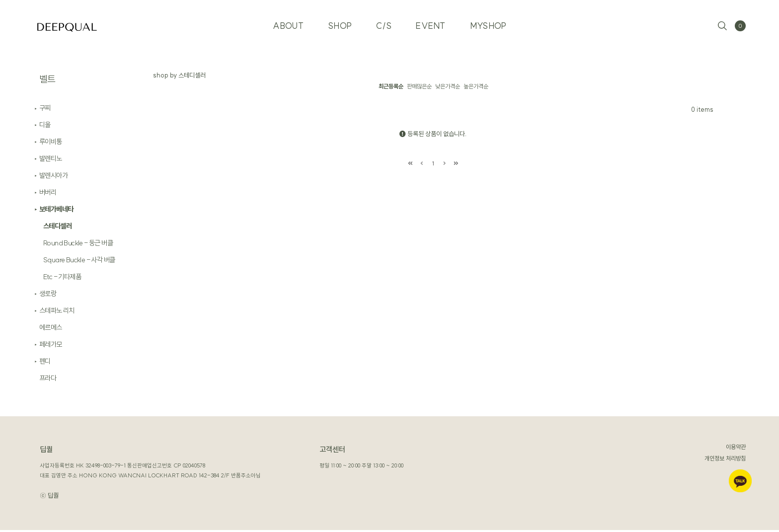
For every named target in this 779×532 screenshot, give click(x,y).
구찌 (45, 110)
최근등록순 (391, 86)
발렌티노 (51, 160)
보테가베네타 (56, 211)
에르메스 (51, 329)
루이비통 (51, 144)
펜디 (45, 363)
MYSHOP (489, 25)
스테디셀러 (57, 228)
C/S (384, 25)
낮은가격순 (448, 86)
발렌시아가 (53, 177)
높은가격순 (476, 86)
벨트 (47, 79)
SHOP (339, 25)
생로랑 (48, 296)
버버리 (48, 194)
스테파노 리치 (57, 312)
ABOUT (287, 25)
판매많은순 (419, 86)
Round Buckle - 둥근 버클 (78, 245)
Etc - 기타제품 (62, 279)
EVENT (431, 25)
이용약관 (736, 449)
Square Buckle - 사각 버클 (79, 262)
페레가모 (51, 346)
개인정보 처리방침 (725, 460)
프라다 (48, 380)
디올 (45, 127)
